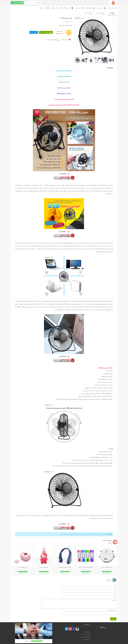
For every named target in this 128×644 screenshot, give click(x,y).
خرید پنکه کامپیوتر (74, 534)
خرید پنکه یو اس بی (85, 534)
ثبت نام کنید (27, 641)
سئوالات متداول (87, 635)
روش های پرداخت (87, 639)
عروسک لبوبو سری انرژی (44, 567)
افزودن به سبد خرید (44, 32)
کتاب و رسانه (43, 8)
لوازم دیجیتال (89, 8)
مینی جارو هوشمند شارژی (107, 567)
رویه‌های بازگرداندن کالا (86, 637)
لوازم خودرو (78, 8)
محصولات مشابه (99, 13)
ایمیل (115, 591)
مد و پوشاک (67, 8)
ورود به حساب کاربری (37, 641)
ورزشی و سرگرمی (55, 8)
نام (116, 584)
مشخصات (110, 13)
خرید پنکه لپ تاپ (65, 534)
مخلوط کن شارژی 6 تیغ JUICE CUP (86, 567)
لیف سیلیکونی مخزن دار (23, 567)
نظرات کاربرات (86, 13)
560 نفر (32, 32)
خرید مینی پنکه (103, 534)
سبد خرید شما (17, 3)
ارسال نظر (113, 619)
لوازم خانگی (111, 8)
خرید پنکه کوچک (94, 534)
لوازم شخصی (100, 8)
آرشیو (110, 543)
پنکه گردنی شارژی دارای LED (65, 567)
